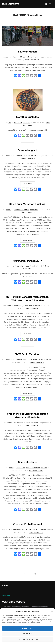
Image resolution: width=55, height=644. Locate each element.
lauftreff (26, 57)
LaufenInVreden (27, 52)
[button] (52, 611)
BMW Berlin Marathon (27, 354)
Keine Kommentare (32, 60)
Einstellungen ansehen (27, 639)
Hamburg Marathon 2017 (27, 261)
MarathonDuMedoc (27, 117)
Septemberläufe (27, 462)
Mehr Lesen (29, 184)
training (33, 155)
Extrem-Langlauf (27, 150)
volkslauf (41, 57)
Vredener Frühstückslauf (27, 524)
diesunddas (18, 306)
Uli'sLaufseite (11, 4)
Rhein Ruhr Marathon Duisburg (27, 204)
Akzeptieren (28, 628)
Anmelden (6, 595)
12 (35, 574)
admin (8, 57)
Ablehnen (28, 634)
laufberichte (17, 155)
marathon (33, 57)
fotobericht (18, 57)
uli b (10, 122)
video (27, 266)
